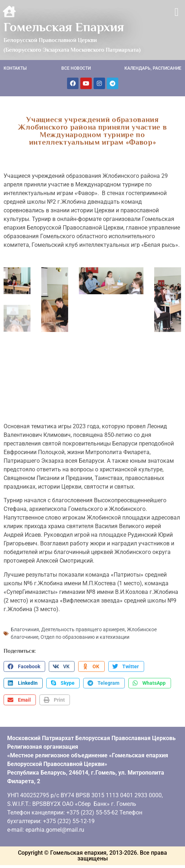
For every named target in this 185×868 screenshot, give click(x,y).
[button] (177, 12)
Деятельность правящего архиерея (83, 628)
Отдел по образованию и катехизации (85, 636)
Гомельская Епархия (64, 27)
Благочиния (25, 628)
